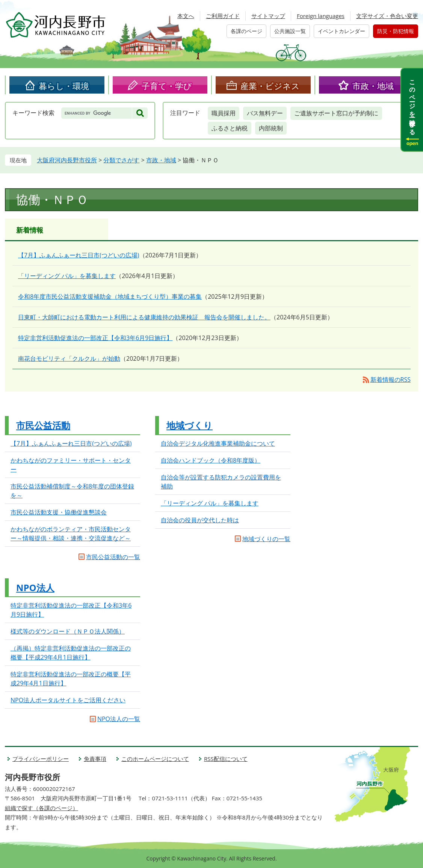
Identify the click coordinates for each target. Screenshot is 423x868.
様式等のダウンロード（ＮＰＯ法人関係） (68, 631)
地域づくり (190, 425)
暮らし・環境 (64, 86)
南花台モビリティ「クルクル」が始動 (69, 358)
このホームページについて (155, 759)
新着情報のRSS (391, 380)
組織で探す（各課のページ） (42, 808)
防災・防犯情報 (396, 31)
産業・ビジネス (270, 86)
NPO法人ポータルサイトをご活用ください (68, 700)
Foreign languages (321, 16)
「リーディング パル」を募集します (67, 276)
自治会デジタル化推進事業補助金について (218, 443)
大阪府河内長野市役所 (67, 160)
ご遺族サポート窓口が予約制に (336, 113)
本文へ (186, 16)
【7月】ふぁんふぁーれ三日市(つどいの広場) (79, 255)
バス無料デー (265, 113)
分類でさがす (121, 160)
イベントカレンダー (341, 31)
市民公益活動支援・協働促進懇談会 (59, 512)
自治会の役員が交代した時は (200, 520)
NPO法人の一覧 (119, 719)
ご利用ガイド (223, 16)
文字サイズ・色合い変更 (387, 16)
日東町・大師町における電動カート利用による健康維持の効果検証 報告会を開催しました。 (144, 317)
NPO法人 (35, 587)
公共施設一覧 (290, 31)
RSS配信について (226, 759)
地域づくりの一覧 (266, 539)
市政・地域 (373, 86)
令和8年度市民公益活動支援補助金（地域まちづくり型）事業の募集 (110, 296)
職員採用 (224, 113)
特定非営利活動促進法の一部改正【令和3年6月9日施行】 (95, 338)
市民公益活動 (43, 425)
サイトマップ (268, 16)
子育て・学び (167, 86)
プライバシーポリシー (41, 759)
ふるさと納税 (230, 128)
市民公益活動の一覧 (113, 557)
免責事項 (95, 759)
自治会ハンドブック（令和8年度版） (211, 460)
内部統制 (271, 128)
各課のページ (246, 31)
